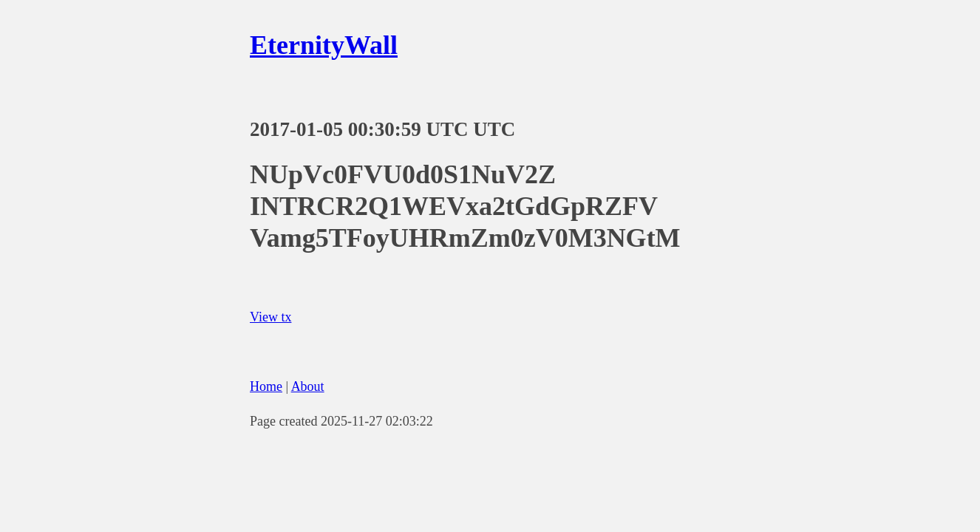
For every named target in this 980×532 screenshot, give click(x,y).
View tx (270, 317)
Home (266, 386)
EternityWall (324, 45)
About (308, 386)
